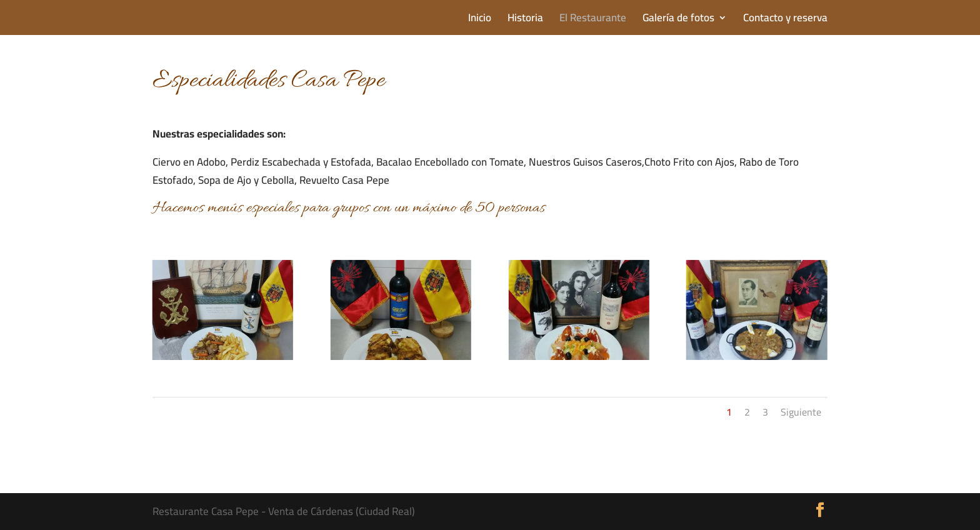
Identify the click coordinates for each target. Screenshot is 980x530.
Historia (525, 20)
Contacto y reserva (785, 20)
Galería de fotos (678, 20)
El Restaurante (593, 20)
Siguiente (801, 412)
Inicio (480, 20)
